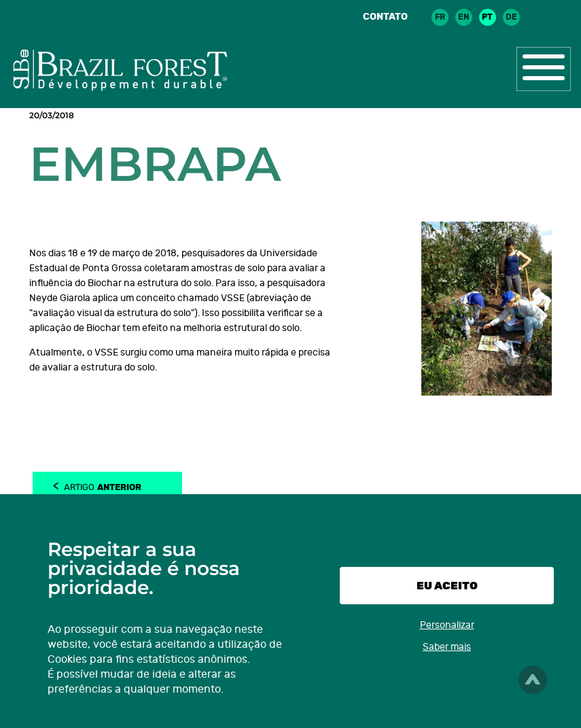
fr (440, 17)
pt (487, 17)
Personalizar (447, 625)
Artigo (103, 486)
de (511, 17)
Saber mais (447, 647)
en (464, 17)
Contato (385, 17)
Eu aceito (447, 586)
